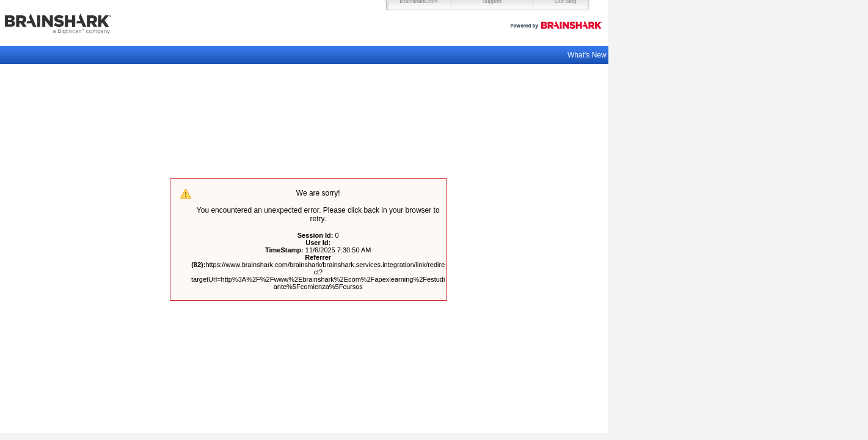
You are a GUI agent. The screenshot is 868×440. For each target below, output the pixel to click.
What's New (588, 55)
